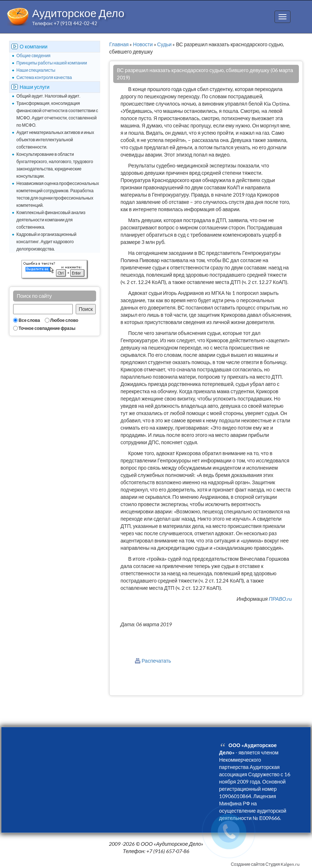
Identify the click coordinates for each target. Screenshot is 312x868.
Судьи (165, 44)
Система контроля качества (44, 77)
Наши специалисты (36, 70)
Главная (119, 44)
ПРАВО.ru (280, 599)
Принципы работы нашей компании (52, 63)
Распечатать (156, 661)
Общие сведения (33, 56)
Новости (143, 44)
